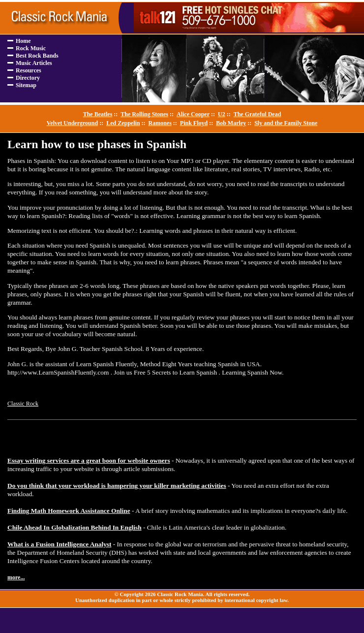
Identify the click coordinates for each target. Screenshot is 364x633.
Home (23, 41)
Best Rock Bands (37, 56)
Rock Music (31, 48)
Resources (29, 70)
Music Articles (34, 63)
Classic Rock (23, 404)
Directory (28, 78)
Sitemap (26, 85)
